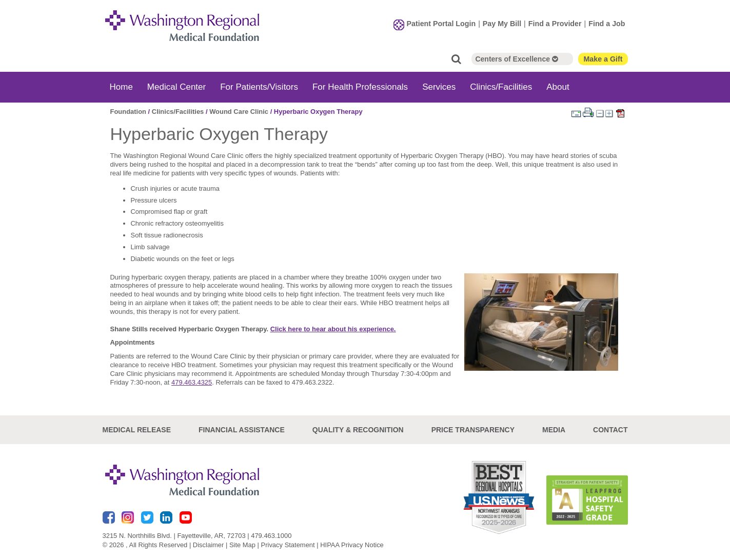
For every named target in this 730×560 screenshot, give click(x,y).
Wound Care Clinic (239, 112)
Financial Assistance (242, 429)
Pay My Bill (502, 24)
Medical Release (137, 429)
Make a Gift (603, 59)
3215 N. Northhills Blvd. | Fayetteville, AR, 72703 (174, 536)
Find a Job (607, 24)
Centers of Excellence (516, 59)
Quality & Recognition (358, 429)
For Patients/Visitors (259, 87)
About (558, 87)
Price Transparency (473, 429)
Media (554, 429)
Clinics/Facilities (501, 87)
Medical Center (176, 87)
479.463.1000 (271, 536)
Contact (610, 429)
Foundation (129, 112)
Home (121, 87)
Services (439, 87)
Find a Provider (555, 24)
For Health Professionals (360, 87)
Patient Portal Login (441, 24)
